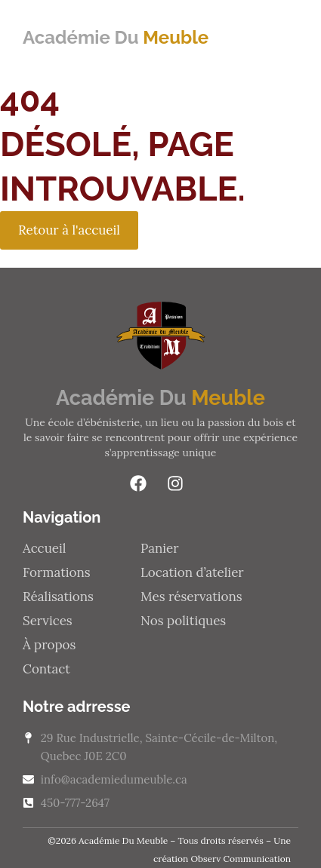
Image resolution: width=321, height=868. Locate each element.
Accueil (44, 548)
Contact (46, 669)
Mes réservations (191, 597)
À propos (49, 645)
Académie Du (116, 37)
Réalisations (58, 597)
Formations (57, 572)
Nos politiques (183, 621)
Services (48, 621)
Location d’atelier (192, 572)
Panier (160, 548)
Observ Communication (241, 859)
